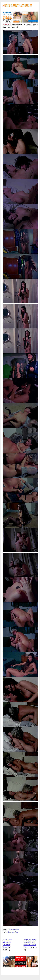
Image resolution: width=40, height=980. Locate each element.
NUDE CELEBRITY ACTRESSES (17, 5)
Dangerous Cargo (13, 932)
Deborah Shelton (14, 930)
